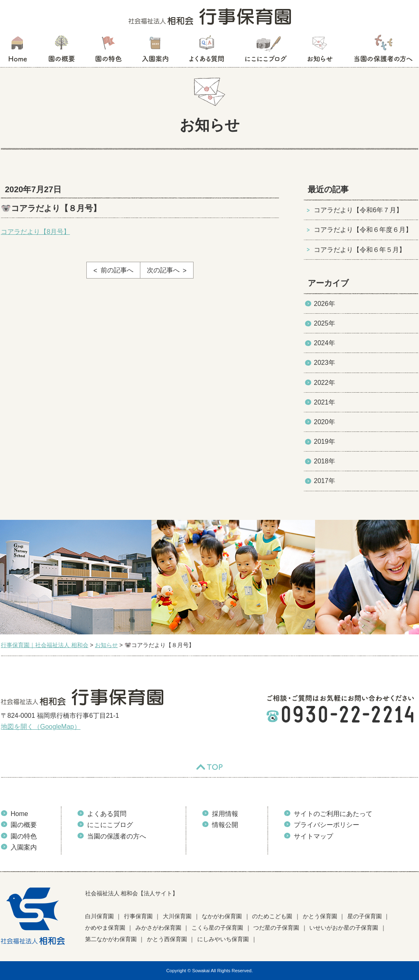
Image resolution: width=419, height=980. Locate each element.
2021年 (324, 402)
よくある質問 (207, 51)
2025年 (324, 323)
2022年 (324, 383)
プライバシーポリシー (327, 825)
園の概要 (62, 51)
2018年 (324, 461)
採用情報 (225, 814)
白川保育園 (99, 916)
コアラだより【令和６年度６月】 (363, 230)
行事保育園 (138, 916)
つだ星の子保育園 (276, 928)
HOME (17, 51)
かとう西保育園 (167, 939)
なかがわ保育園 (222, 916)
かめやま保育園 (105, 928)
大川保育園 (177, 916)
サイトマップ (313, 836)
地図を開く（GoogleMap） (41, 727)
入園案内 (155, 51)
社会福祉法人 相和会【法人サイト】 (132, 893)
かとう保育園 (320, 916)
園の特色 (108, 51)
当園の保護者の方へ (383, 51)
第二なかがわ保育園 (111, 939)
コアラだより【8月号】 (35, 232)
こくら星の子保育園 (217, 928)
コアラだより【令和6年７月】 (358, 210)
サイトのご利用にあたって (333, 814)
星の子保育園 (365, 916)
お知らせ (320, 51)
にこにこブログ (266, 51)
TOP (209, 767)
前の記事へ (117, 270)
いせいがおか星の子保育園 (344, 928)
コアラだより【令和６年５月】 (360, 250)
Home (19, 814)
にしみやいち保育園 (223, 939)
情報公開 (225, 825)
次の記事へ (163, 270)
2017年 (324, 481)
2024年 (324, 343)
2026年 (324, 304)
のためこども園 (272, 916)
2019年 (324, 442)
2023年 (324, 363)
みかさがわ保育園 (158, 928)
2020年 (324, 422)
